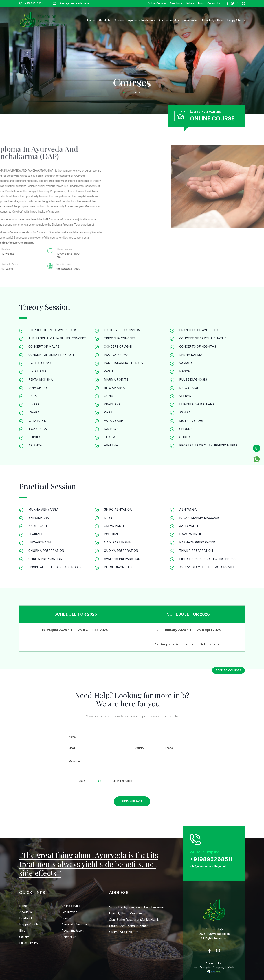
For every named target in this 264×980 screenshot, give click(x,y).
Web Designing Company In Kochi (214, 970)
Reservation (191, 20)
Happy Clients (29, 925)
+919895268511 (31, 3)
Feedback (176, 3)
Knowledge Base (213, 20)
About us (26, 912)
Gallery (190, 3)
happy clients (236, 20)
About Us (104, 20)
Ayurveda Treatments (142, 20)
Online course (71, 906)
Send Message (132, 801)
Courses (119, 20)
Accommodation (169, 20)
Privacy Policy (29, 944)
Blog (201, 3)
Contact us (69, 938)
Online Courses (157, 3)
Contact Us (214, 3)
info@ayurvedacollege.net (71, 3)
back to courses (228, 668)
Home (91, 20)
